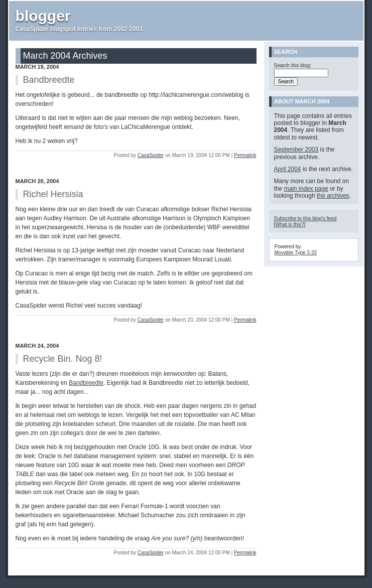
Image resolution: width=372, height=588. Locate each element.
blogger (43, 16)
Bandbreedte (86, 383)
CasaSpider (151, 155)
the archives (333, 196)
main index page (306, 189)
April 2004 (288, 169)
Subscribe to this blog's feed (305, 218)
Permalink (245, 155)
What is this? (289, 225)
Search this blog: (293, 65)
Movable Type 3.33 (296, 253)
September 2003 (296, 150)
